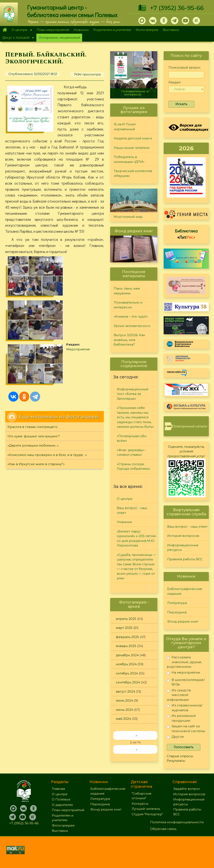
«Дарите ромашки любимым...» (33, 364)
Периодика (177, 612)
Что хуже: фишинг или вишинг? (34, 355)
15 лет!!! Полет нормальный (125, 127)
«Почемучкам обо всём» (132, 438)
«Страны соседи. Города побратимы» (134, 466)
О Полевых (61, 799)
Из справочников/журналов (185, 708)
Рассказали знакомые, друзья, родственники (184, 662)
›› (136, 749)
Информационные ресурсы (183, 548)
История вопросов (183, 536)
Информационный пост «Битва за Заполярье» (132, 394)
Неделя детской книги (133, 138)
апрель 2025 (126, 619)
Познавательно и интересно (135, 93)
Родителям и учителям (112, 30)
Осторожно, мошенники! (59, 38)
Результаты (176, 761)
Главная (5, 30)
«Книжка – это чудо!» (131, 316)
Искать (181, 104)
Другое (175, 737)
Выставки (171, 30)
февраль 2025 (127, 637)
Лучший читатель (146, 809)
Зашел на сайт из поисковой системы (186, 728)
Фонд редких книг (183, 621)
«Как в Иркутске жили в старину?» (36, 383)
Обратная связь (163, 829)
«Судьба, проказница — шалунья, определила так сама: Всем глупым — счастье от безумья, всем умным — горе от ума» (136, 567)
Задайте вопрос (187, 789)
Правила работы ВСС (185, 559)
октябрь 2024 (127, 673)
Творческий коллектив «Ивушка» (133, 173)
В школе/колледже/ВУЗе (186, 682)
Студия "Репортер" (147, 814)
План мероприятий (53, 30)
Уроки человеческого (132, 326)
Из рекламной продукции (181, 718)
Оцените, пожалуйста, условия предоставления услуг (186, 451)
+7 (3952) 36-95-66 (177, 8)
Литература (177, 603)
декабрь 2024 (127, 655)
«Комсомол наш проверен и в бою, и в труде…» (47, 373)
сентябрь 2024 (128, 682)
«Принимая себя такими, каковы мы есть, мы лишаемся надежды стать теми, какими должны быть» (135, 417)
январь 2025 (126, 646)
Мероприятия (65, 282)
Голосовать (184, 747)
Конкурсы (140, 804)
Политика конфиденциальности (177, 822)
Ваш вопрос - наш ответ (132, 510)
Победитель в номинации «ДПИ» (129, 159)
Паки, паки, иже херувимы (127, 291)
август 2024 (125, 691)
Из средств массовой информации (179, 695)
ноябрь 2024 (126, 664)
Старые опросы (180, 756)
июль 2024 (124, 700)
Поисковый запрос (185, 67)
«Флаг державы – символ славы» (131, 452)
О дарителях (62, 805)
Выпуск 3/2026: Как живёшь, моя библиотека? (129, 340)
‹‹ (136, 735)
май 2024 (123, 719)
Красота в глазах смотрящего (32, 346)
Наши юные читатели (132, 148)
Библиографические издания (185, 591)
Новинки (81, 30)
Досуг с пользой (17, 38)
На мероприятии (183, 673)
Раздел (175, 82)
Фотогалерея (147, 30)
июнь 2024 (125, 710)
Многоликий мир (128, 217)
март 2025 (124, 628)
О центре (21, 30)
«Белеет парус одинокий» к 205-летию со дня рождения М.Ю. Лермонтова (136, 538)
